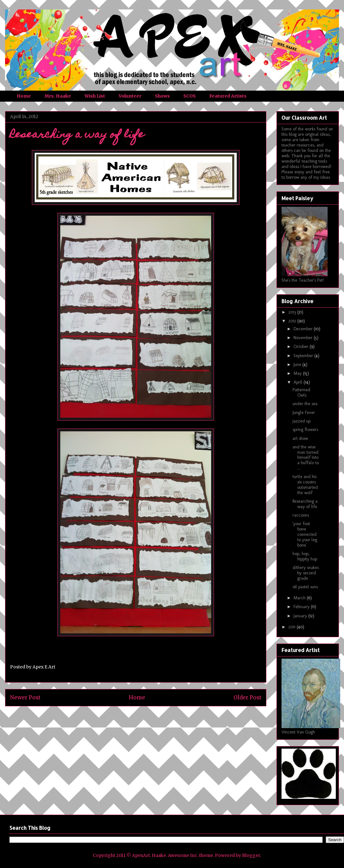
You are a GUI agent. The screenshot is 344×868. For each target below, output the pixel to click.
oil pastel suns (305, 587)
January (301, 616)
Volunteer (130, 96)
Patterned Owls (301, 392)
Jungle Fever (304, 413)
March (300, 598)
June (298, 365)
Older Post (247, 697)
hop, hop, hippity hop (305, 556)
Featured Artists (228, 96)
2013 (293, 312)
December (304, 329)
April (299, 382)
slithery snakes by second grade (306, 573)
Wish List (95, 96)
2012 (293, 321)
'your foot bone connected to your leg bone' (305, 534)
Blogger (251, 855)
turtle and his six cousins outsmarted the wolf (305, 485)
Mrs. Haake (58, 96)
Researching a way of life (305, 504)
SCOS (190, 96)
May (298, 373)
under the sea (305, 404)
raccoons (301, 515)
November (304, 338)
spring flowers (305, 430)
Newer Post (25, 697)
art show (300, 438)
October (302, 347)
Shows (162, 96)
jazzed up (302, 421)
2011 (293, 627)
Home (24, 96)
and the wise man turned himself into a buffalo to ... (306, 458)
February (302, 607)
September (304, 356)
